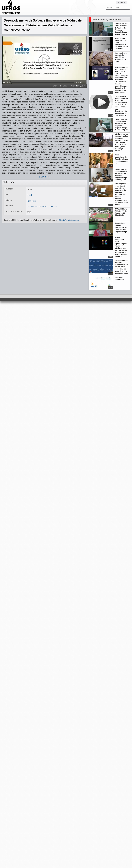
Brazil (29, 195)
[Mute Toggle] (81, 82)
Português (31, 201)
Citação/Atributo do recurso (69, 220)
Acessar (121, 2)
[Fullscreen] (85, 82)
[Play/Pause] (4, 82)
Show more (44, 177)
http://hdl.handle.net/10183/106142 (42, 207)
